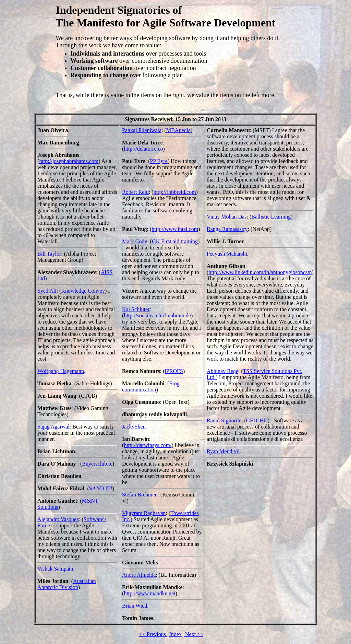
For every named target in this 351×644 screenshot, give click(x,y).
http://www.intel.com (175, 229)
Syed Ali (47, 291)
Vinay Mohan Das (227, 217)
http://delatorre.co (143, 149)
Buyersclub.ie (97, 464)
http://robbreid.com (175, 192)
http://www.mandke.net (149, 593)
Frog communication (151, 387)
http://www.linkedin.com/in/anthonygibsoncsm (260, 272)
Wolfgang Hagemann (61, 371)
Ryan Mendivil (223, 451)
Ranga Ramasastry (227, 229)
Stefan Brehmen (140, 495)
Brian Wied (135, 606)
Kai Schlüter (136, 309)
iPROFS (174, 371)
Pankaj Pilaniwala (142, 130)
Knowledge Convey (83, 291)
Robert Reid (135, 192)
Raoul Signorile (224, 420)
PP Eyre (159, 161)
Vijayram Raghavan (144, 513)
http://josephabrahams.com (69, 161)
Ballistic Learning (271, 217)
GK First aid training (175, 241)
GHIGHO (257, 420)
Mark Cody (135, 241)
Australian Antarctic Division (67, 584)
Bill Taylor (49, 254)
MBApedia (178, 130)
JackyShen (134, 427)
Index (175, 634)
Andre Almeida (139, 575)
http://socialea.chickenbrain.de (157, 315)
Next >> (193, 634)
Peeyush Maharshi (227, 254)
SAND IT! (101, 488)
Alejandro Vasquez (58, 519)
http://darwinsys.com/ (148, 445)
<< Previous (153, 634)
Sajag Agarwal (53, 427)
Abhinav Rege (222, 371)
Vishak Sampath (55, 569)
